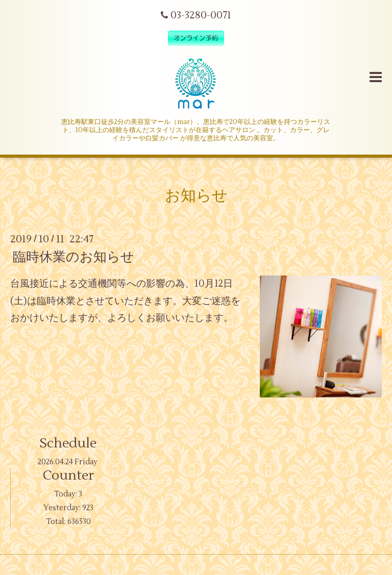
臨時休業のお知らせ (73, 257)
